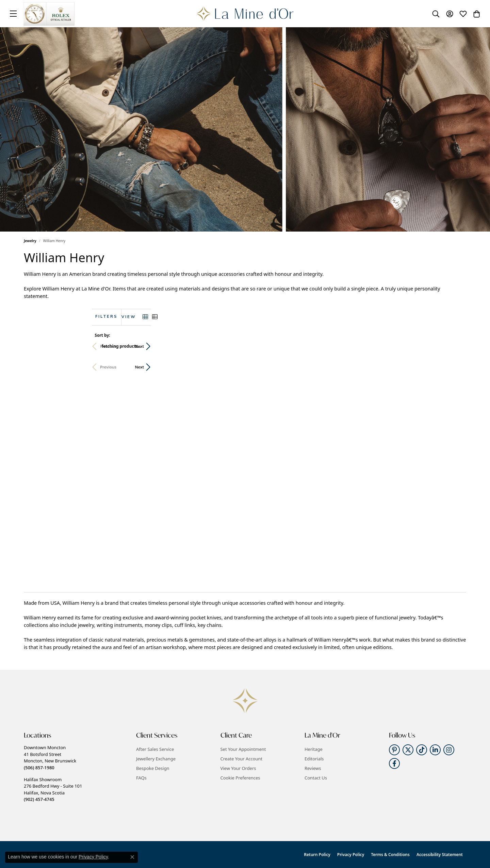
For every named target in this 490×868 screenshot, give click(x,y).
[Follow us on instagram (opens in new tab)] (449, 750)
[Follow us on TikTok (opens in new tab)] (422, 750)
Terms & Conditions (390, 855)
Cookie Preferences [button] (240, 778)
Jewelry (30, 241)
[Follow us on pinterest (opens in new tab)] (394, 750)
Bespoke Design (153, 768)
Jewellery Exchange (156, 759)
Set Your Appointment (243, 749)
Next (455, 346)
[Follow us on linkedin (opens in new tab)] (435, 750)
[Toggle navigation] (13, 14)
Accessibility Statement (440, 855)
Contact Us (316, 778)
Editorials (314, 759)
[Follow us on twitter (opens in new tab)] (408, 750)
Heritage (314, 749)
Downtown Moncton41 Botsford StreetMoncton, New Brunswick (50, 757)
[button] (436, 14)
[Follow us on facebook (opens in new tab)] (394, 763)
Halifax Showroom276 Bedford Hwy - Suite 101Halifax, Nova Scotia (53, 789)
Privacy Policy (351, 855)
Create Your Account (242, 759)
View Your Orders (238, 768)
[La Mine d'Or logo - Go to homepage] (245, 14)
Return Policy (317, 855)
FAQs (141, 778)
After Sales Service (155, 749)
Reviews (313, 768)
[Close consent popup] (132, 857)
